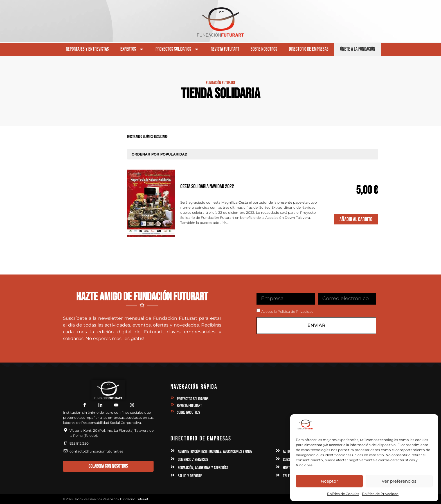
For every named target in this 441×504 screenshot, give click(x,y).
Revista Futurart (225, 49)
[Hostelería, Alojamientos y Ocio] (278, 467)
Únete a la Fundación (358, 49)
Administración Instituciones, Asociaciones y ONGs (215, 452)
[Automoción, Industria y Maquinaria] (278, 451)
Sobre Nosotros (264, 49)
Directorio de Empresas (309, 49)
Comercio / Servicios (193, 460)
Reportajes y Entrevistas (87, 49)
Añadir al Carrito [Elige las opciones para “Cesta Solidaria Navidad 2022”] (356, 219)
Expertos (132, 49)
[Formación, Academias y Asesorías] (173, 467)
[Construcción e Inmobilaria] (278, 459)
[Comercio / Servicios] (173, 459)
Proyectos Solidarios (177, 49)
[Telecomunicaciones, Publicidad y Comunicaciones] (278, 475)
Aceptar (329, 481)
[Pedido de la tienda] (253, 154)
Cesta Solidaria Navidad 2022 (207, 186)
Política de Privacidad (380, 494)
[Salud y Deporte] (173, 475)
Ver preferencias (399, 481)
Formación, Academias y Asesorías (203, 468)
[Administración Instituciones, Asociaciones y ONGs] (173, 451)
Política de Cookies (343, 494)
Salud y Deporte (190, 476)
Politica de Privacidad (296, 311)
